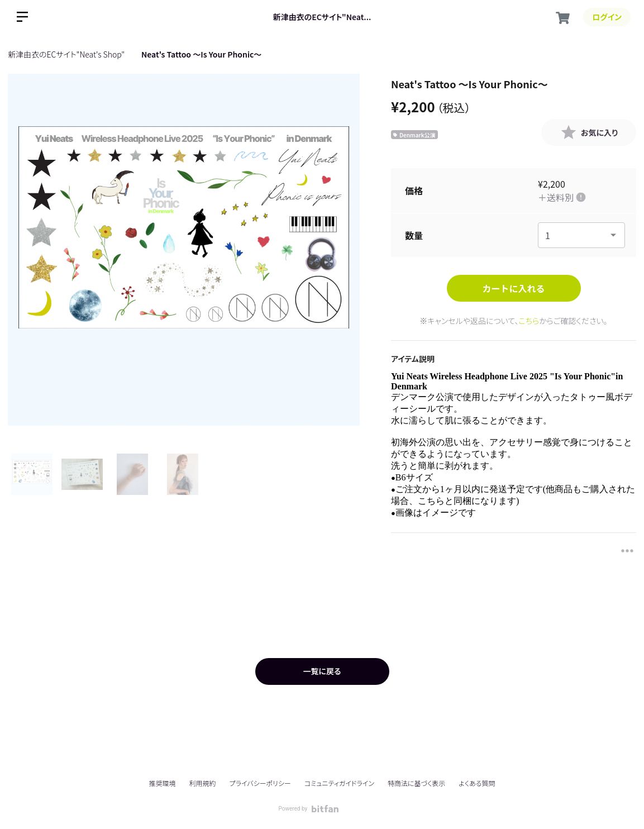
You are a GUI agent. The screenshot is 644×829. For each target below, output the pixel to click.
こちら (529, 321)
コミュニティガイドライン (339, 783)
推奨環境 (162, 783)
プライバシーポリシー (260, 783)
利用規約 (203, 783)
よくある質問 (477, 783)
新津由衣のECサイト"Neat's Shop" (66, 54)
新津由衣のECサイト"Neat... (322, 17)
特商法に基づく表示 (416, 783)
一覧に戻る (322, 671)
